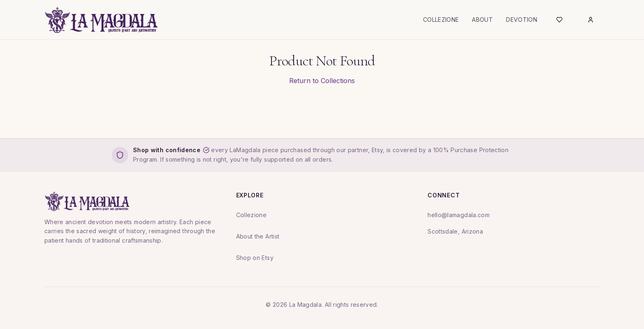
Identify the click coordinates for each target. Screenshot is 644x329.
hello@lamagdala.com (459, 215)
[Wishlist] (559, 20)
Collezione (441, 20)
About (482, 20)
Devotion (522, 20)
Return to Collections (322, 81)
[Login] (591, 20)
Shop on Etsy (255, 258)
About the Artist (258, 236)
